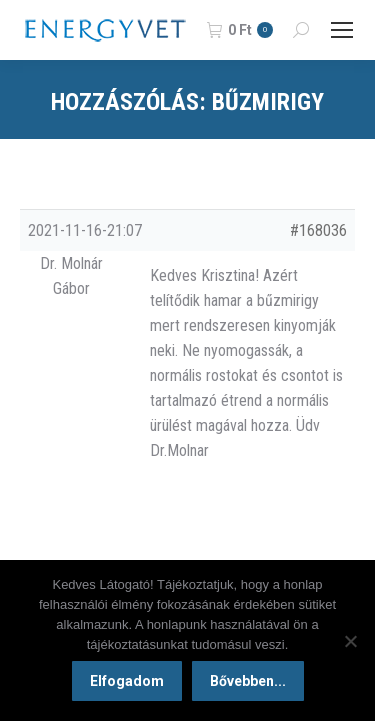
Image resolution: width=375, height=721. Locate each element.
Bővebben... (248, 681)
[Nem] (350, 641)
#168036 (318, 230)
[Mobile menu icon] (342, 30)
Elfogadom (127, 681)
